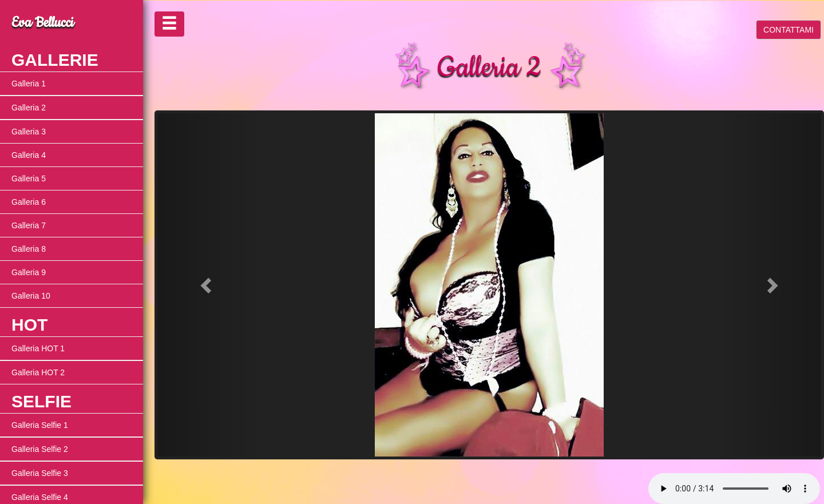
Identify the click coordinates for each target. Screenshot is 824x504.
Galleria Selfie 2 (40, 449)
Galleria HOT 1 (38, 348)
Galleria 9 (29, 272)
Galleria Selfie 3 (40, 473)
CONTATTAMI (789, 30)
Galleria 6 (29, 202)
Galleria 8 (29, 249)
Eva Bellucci (43, 23)
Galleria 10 (31, 296)
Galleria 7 (29, 225)
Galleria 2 (29, 108)
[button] (207, 285)
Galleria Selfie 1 (40, 425)
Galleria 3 (29, 132)
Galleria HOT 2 (38, 372)
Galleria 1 (29, 84)
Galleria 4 (29, 155)
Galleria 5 (29, 178)
